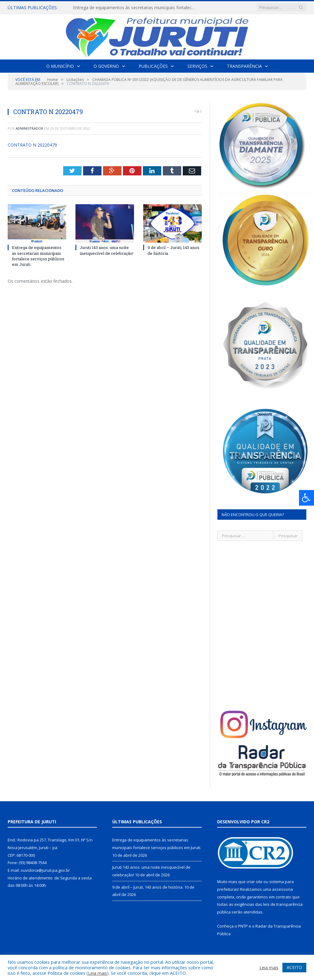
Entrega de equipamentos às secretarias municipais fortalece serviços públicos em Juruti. (136, 8)
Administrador (29, 128)
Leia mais (98, 973)
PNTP (243, 926)
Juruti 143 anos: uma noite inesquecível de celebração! (107, 250)
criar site (255, 882)
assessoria (282, 889)
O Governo (106, 66)
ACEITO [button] (294, 967)
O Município (60, 66)
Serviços (197, 66)
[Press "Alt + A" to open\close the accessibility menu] (306, 498)
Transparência (244, 66)
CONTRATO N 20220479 (32, 145)
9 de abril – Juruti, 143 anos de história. (148, 887)
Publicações (153, 66)
